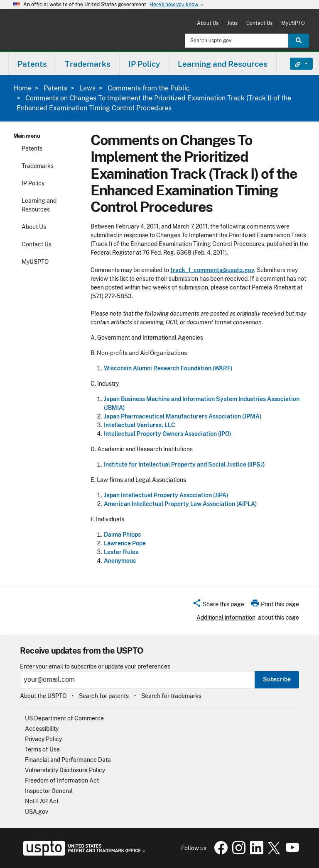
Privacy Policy (43, 739)
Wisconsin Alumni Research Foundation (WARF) (168, 368)
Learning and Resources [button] (223, 64)
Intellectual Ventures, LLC (140, 425)
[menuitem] (32, 64)
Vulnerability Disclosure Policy (65, 770)
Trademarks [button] (88, 64)
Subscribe (277, 679)
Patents (55, 88)
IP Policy (33, 183)
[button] (218, 605)
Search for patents (104, 696)
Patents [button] (32, 64)
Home (22, 88)
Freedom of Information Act (62, 780)
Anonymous (120, 561)
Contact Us (259, 23)
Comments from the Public (149, 88)
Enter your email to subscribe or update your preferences (95, 667)
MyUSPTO (293, 23)
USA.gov (37, 812)
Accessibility (42, 729)
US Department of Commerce (64, 718)
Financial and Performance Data (68, 760)
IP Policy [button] (144, 64)
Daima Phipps (122, 535)
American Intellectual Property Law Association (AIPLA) (180, 504)
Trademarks (38, 166)
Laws (87, 88)
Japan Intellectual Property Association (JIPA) (166, 495)
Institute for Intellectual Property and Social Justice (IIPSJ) (184, 464)
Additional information (226, 618)
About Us (208, 23)
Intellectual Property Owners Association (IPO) (168, 434)
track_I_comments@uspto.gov (212, 270)
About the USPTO (43, 696)
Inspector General (49, 791)
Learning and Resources (39, 205)
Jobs (232, 23)
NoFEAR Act (42, 801)
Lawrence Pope (125, 543)
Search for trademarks (171, 696)
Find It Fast (295, 64)
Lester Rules (121, 552)
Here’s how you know (177, 5)
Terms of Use (42, 749)
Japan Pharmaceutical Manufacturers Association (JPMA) (183, 416)
